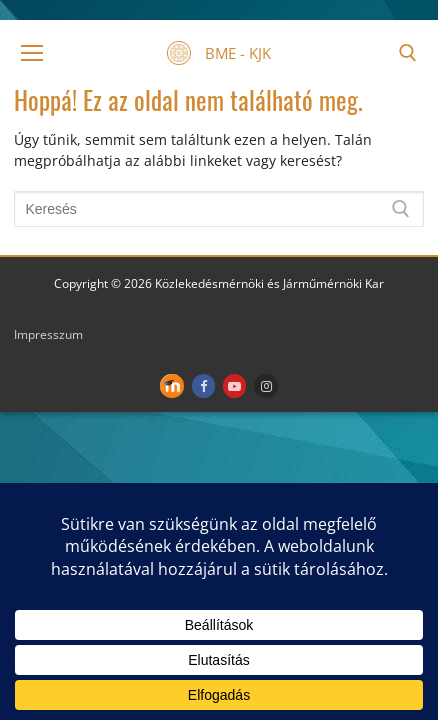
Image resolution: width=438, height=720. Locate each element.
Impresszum (48, 334)
